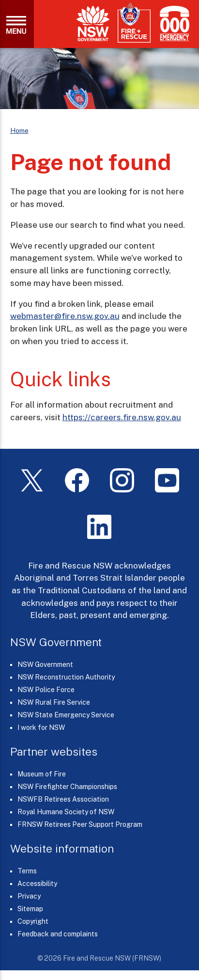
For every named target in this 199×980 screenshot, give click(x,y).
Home (19, 130)
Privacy (29, 896)
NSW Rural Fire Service (54, 702)
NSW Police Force (46, 690)
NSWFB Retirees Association (63, 799)
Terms (27, 871)
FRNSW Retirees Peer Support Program (80, 824)
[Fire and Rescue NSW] (134, 23)
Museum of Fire (42, 774)
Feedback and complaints (58, 934)
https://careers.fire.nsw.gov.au (122, 417)
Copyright (33, 921)
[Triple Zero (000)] (173, 24)
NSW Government (45, 664)
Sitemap (30, 909)
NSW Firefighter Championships (67, 787)
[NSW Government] (93, 24)
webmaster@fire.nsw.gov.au (65, 316)
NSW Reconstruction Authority (66, 677)
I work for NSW (41, 727)
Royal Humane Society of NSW (66, 812)
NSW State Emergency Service (66, 715)
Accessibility (37, 884)
